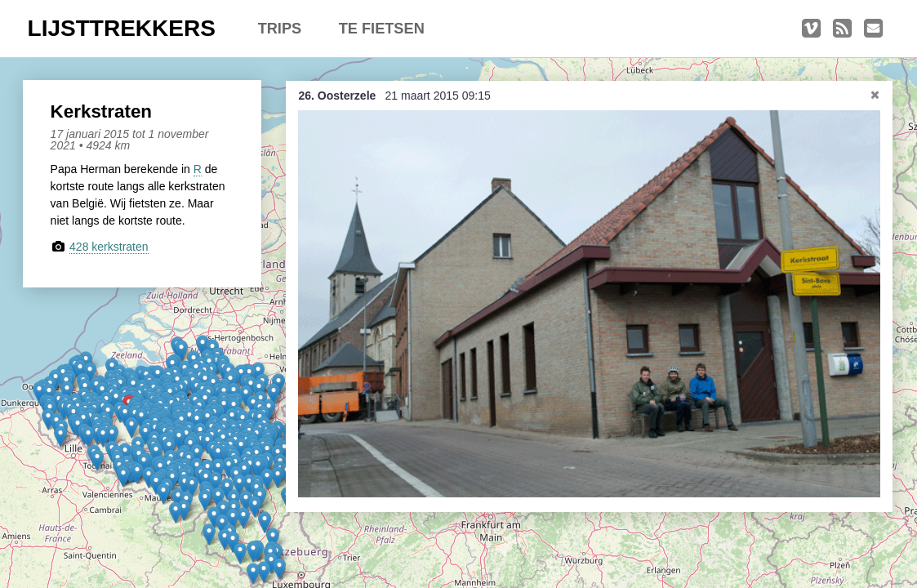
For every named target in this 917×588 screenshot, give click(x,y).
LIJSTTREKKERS (122, 28)
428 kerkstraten (109, 247)
